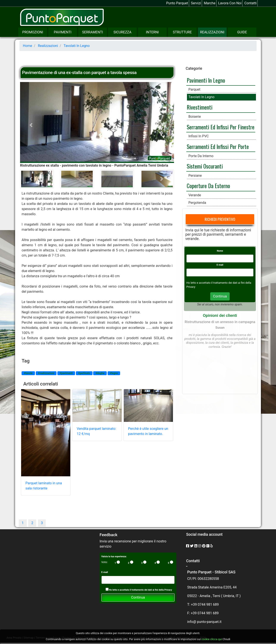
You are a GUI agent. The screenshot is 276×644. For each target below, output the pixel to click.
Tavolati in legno (202, 97)
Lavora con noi (230, 3)
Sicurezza (122, 32)
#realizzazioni (46, 373)
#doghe (100, 373)
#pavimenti (66, 373)
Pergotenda (197, 203)
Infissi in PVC (199, 136)
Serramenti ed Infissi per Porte (218, 146)
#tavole (28, 373)
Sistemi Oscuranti (205, 166)
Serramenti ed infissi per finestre (221, 127)
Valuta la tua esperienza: (114, 557)
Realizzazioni (212, 32)
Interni (152, 32)
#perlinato (84, 373)
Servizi (196, 3)
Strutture (182, 32)
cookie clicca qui (211, 639)
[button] (32, 125)
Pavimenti (63, 32)
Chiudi (226, 639)
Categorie (194, 68)
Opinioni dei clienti (220, 315)
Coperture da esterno (208, 186)
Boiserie (195, 117)
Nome (220, 251)
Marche (210, 3)
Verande (195, 195)
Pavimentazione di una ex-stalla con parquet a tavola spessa (79, 73)
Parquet (194, 89)
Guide (242, 32)
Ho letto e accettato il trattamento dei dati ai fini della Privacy (139, 590)
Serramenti (93, 32)
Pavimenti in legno (206, 80)
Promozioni (33, 32)
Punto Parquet (177, 3)
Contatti (250, 3)
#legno (114, 373)
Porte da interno (201, 156)
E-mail (220, 265)
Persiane (195, 176)
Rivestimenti (200, 107)
